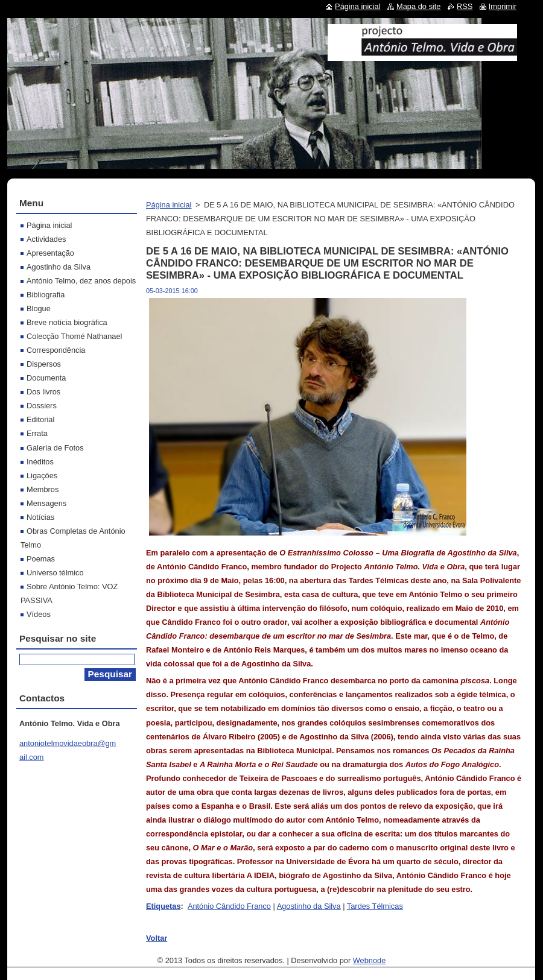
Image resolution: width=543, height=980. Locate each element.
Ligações (42, 476)
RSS (465, 6)
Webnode (370, 960)
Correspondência (56, 350)
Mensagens (46, 503)
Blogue (39, 308)
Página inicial (169, 205)
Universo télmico (55, 573)
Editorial (40, 419)
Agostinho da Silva (309, 906)
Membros (43, 489)
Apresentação (50, 253)
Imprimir (503, 6)
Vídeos (39, 614)
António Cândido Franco (229, 906)
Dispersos (44, 364)
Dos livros (43, 392)
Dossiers (42, 406)
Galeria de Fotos (55, 448)
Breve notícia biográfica (67, 322)
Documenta (46, 378)
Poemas (41, 559)
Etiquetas (164, 906)
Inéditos (40, 462)
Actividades (46, 239)
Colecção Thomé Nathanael (74, 336)
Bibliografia (46, 295)
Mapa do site (418, 6)
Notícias (40, 517)
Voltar (157, 938)
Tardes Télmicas (375, 906)
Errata (37, 433)
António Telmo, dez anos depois (81, 281)
